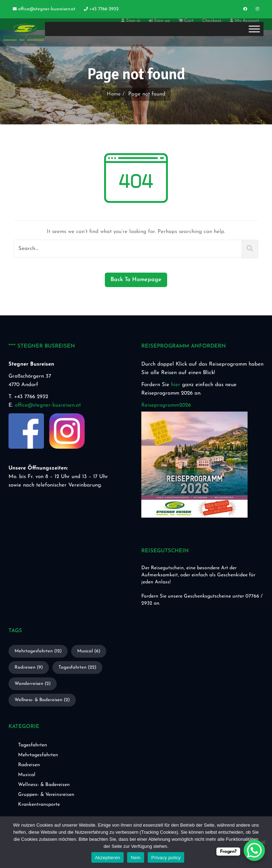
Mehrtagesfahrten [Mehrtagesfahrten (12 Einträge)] (38, 651)
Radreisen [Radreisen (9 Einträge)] (29, 667)
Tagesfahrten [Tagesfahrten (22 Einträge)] (77, 667)
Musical (27, 775)
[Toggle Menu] (254, 29)
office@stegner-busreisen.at (44, 9)
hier (176, 385)
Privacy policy (166, 858)
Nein (136, 858)
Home (114, 94)
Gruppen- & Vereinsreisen (46, 795)
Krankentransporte (39, 805)
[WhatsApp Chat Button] (254, 850)
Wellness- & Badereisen (44, 785)
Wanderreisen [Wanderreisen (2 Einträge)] (33, 684)
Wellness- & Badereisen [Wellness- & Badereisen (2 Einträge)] (42, 700)
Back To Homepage (136, 280)
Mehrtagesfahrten (38, 755)
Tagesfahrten (33, 745)
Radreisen (29, 765)
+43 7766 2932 (101, 9)
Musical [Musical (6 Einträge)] (89, 651)
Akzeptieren (107, 858)
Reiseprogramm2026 (166, 405)
